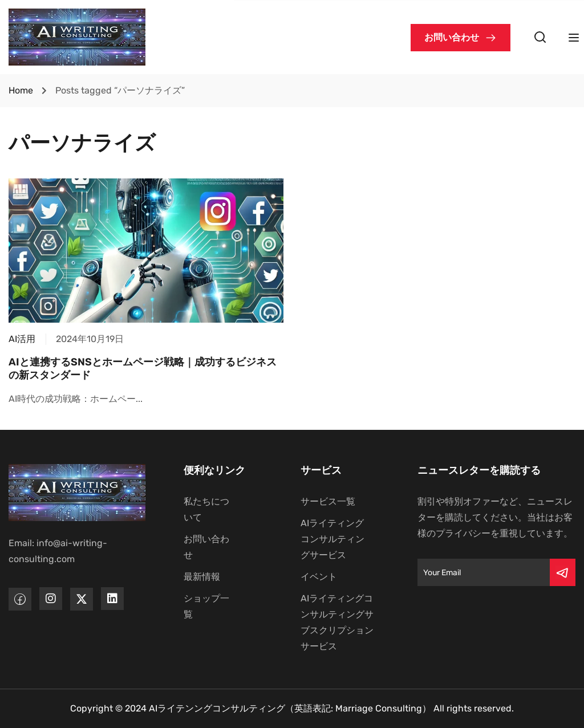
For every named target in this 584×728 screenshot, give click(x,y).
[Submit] (563, 572)
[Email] (484, 572)
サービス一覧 (328, 501)
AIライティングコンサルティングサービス (332, 539)
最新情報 (202, 577)
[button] (461, 38)
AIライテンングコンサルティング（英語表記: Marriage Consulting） (290, 708)
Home (21, 90)
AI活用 (22, 339)
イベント (319, 577)
